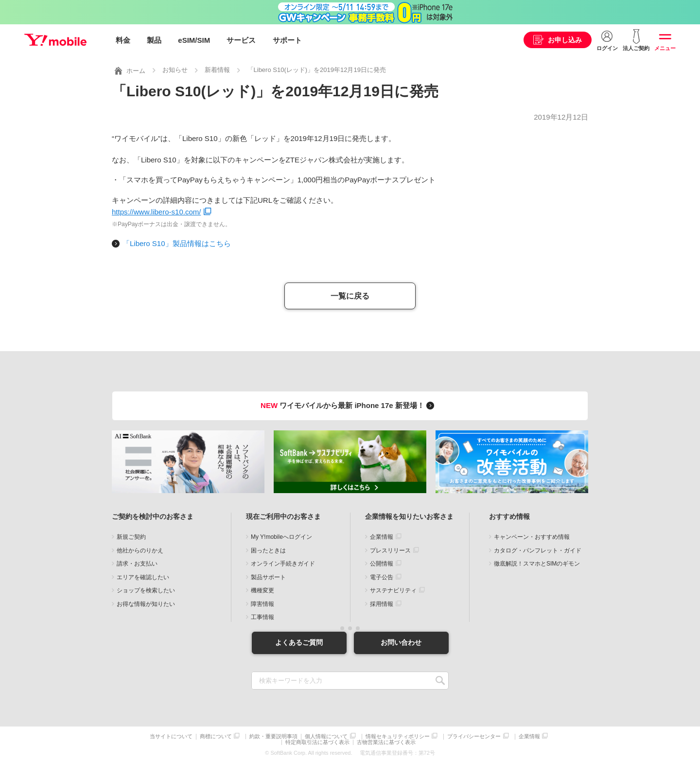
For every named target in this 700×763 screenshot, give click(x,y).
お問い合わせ (401, 642)
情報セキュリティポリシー (398, 736)
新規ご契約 (131, 537)
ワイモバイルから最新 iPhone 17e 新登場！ (349, 405)
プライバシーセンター (474, 736)
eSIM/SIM (194, 40)
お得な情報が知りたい (146, 603)
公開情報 (382, 564)
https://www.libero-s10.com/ (156, 211)
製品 (154, 40)
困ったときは (268, 550)
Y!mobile (55, 40)
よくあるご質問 (299, 642)
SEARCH (440, 681)
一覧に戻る (350, 295)
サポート (287, 40)
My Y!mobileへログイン (281, 537)
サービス (241, 40)
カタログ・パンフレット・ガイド (538, 550)
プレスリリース (390, 550)
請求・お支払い (137, 564)
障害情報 (262, 603)
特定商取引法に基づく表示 (317, 742)
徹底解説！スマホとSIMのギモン (537, 564)
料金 (123, 40)
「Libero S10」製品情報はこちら (177, 243)
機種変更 (262, 590)
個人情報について (326, 736)
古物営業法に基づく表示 (386, 742)
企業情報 (382, 537)
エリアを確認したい (143, 577)
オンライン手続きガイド (283, 564)
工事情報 (262, 617)
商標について (216, 736)
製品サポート (268, 577)
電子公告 (382, 577)
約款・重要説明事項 (273, 736)
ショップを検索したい (146, 590)
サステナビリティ (393, 590)
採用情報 (382, 603)
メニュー (665, 48)
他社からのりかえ (140, 550)
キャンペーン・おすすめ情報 (532, 537)
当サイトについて (171, 736)
